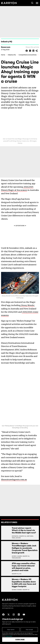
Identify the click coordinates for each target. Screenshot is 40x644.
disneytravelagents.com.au (14, 480)
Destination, (15, 536)
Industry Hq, (23, 536)
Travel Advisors (16, 538)
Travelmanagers (16, 558)
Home (3, 55)
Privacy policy (9, 636)
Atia (20, 574)
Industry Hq (26, 590)
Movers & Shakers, (17, 556)
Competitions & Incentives (28, 55)
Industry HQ (12, 55)
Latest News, (30, 536)
